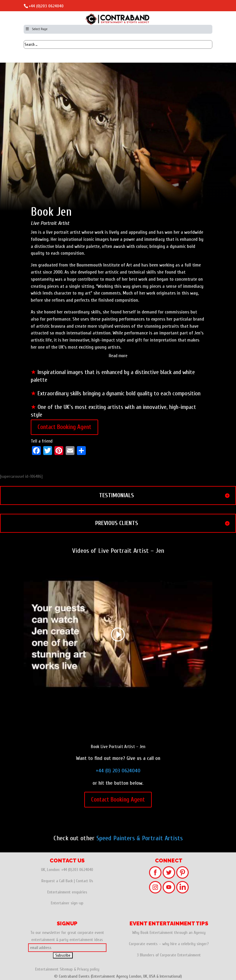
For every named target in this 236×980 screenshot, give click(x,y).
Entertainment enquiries (67, 892)
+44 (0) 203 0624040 (118, 771)
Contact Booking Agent (64, 427)
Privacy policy (88, 969)
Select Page (36, 29)
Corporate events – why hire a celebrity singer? (169, 944)
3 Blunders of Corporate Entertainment (169, 955)
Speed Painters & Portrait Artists (140, 838)
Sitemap (66, 969)
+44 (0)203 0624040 (46, 6)
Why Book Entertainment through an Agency (169, 933)
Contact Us (85, 881)
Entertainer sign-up (67, 903)
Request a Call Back (57, 881)
